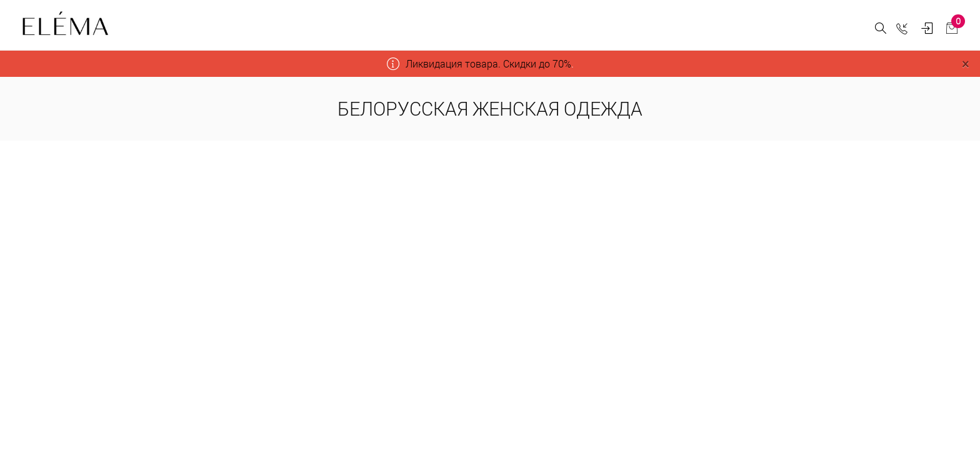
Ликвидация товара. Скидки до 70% (488, 63)
